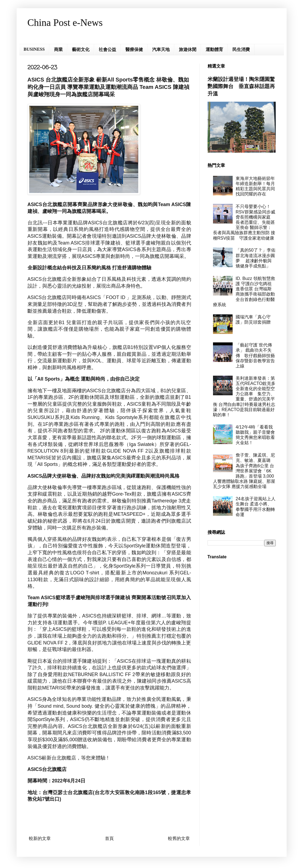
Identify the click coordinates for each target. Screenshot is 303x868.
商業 (58, 49)
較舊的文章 (179, 838)
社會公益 (107, 49)
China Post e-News (65, 23)
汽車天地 (161, 49)
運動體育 (214, 49)
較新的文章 (40, 838)
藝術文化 (81, 49)
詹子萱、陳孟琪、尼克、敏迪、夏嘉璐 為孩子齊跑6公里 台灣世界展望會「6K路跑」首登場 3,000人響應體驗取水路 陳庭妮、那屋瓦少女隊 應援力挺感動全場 (244, 471)
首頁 (109, 838)
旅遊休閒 (188, 49)
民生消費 (241, 49)
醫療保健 (134, 49)
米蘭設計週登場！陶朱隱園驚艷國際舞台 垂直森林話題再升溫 (241, 86)
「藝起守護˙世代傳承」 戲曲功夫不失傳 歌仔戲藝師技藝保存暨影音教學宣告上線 (255, 355)
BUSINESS (34, 49)
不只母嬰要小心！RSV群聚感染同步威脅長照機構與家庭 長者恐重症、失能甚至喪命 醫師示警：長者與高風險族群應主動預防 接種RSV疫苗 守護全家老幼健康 (244, 222)
